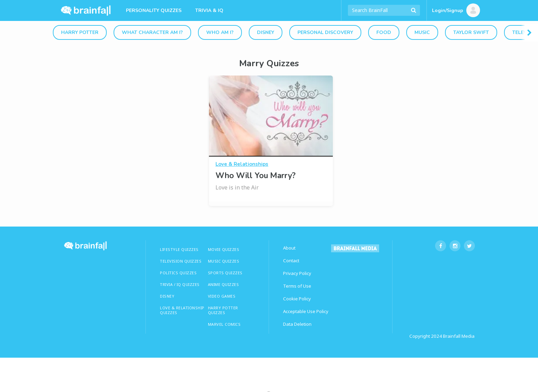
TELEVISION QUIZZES (181, 261)
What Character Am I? (152, 32)
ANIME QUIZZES (224, 284)
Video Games (222, 296)
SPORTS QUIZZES (225, 273)
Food (384, 32)
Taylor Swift (471, 32)
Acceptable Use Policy (306, 311)
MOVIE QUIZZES (224, 249)
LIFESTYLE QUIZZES (179, 249)
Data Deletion (297, 324)
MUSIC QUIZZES (224, 261)
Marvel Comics (224, 324)
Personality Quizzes (154, 10)
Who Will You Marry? (255, 176)
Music (422, 32)
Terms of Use (297, 286)
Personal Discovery (325, 32)
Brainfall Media (459, 336)
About (289, 248)
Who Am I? (220, 32)
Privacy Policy (297, 273)
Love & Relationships (242, 164)
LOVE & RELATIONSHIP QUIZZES (182, 310)
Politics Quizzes (178, 273)
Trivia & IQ (209, 10)
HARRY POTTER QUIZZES (223, 310)
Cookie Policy (297, 299)
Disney (266, 32)
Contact (291, 261)
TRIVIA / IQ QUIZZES (180, 284)
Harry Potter (80, 32)
